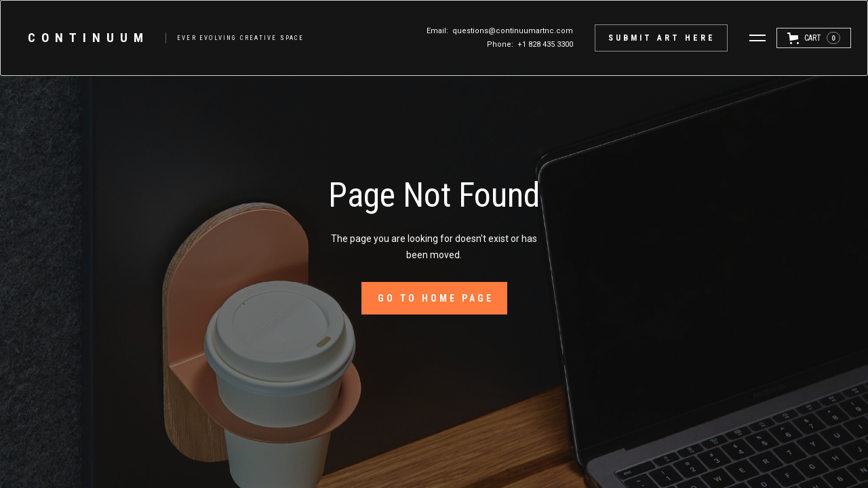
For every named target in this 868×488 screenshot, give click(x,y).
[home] (159, 38)
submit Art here (662, 38)
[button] (757, 38)
